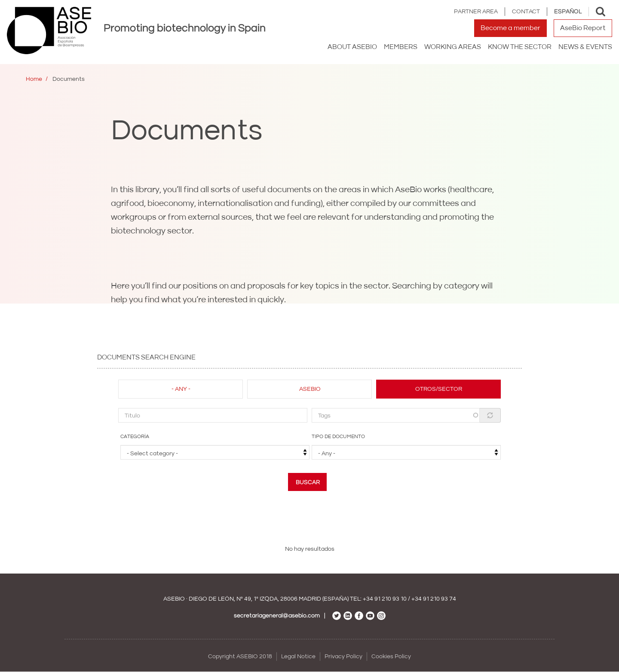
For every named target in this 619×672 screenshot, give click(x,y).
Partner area (476, 12)
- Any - (181, 389)
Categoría (135, 437)
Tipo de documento (338, 437)
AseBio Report (583, 28)
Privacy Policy (343, 657)
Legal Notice (298, 657)
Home (34, 79)
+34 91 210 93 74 (434, 599)
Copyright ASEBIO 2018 (240, 657)
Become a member (510, 28)
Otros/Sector (439, 389)
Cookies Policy (391, 657)
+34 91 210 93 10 (385, 599)
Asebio (310, 389)
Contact (526, 12)
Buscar (308, 482)
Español (568, 12)
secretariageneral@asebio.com (277, 616)
